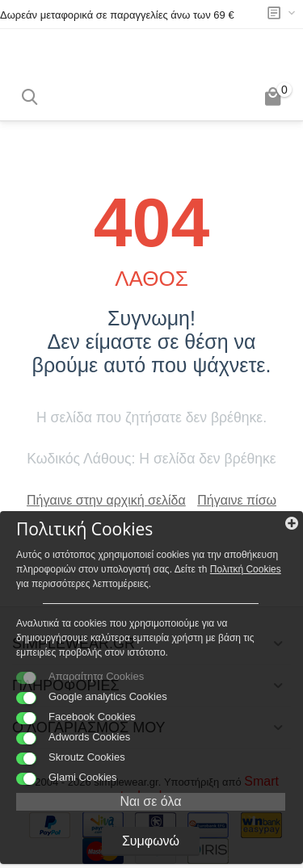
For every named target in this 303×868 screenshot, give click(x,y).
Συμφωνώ (151, 841)
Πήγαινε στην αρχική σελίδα (106, 500)
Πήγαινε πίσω (237, 500)
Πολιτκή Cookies (246, 569)
